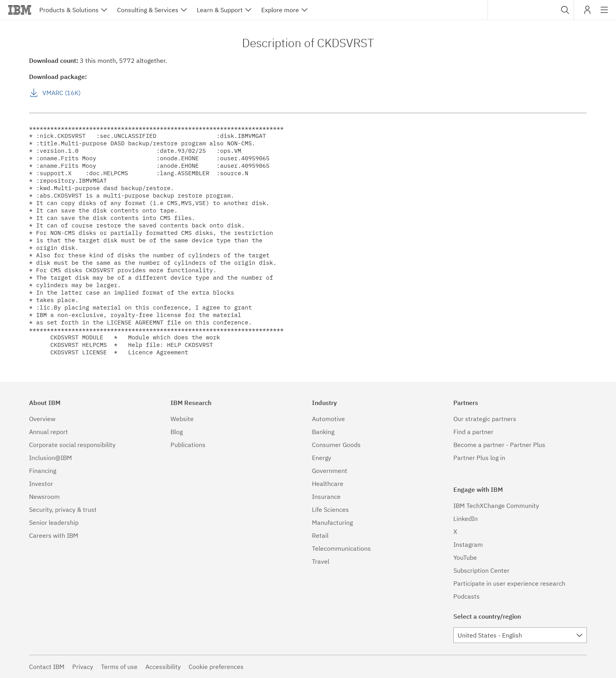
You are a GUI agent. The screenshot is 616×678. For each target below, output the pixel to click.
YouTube (465, 557)
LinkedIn (466, 519)
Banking (323, 432)
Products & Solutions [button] (69, 10)
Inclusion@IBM (50, 458)
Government (330, 471)
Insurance (326, 497)
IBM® (20, 10)
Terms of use (119, 667)
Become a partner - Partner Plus (499, 445)
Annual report (49, 432)
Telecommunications (341, 548)
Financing (43, 471)
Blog (177, 432)
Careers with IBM (54, 535)
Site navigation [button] (604, 14)
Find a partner (473, 432)
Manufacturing (332, 522)
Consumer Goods (336, 445)
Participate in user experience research (509, 583)
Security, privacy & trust (63, 509)
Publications (188, 445)
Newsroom (44, 497)
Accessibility (163, 667)
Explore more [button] (280, 10)
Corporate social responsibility (72, 445)
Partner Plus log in (479, 458)
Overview (42, 419)
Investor (41, 484)
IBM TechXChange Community (496, 506)
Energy (322, 458)
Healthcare (328, 484)
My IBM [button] (587, 13)
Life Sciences (330, 509)
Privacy (83, 667)
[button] (565, 10)
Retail (320, 535)
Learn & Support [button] (220, 10)
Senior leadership (54, 522)
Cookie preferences (216, 667)
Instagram (468, 544)
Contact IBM (47, 667)
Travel (321, 561)
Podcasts (467, 596)
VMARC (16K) (61, 93)
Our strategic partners (485, 419)
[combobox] (531, 10)
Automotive (328, 419)
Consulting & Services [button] (148, 10)
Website (182, 419)
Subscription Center (481, 570)
